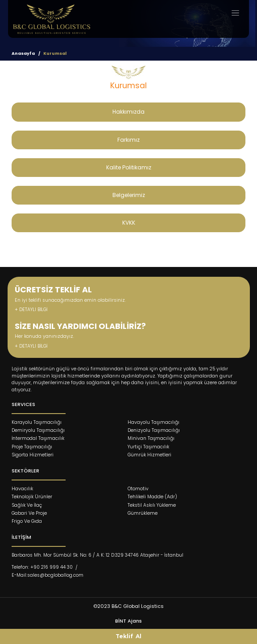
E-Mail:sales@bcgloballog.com (48, 575)
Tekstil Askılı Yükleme (152, 505)
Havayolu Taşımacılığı (153, 422)
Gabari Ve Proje (29, 513)
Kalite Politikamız (129, 167)
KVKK (129, 223)
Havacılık (22, 489)
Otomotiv (138, 489)
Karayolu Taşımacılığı (37, 422)
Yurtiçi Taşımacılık (148, 447)
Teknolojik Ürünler (32, 497)
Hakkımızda (128, 112)
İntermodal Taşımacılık (38, 438)
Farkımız (128, 140)
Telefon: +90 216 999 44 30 (42, 567)
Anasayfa (23, 53)
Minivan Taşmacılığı (151, 438)
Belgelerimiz (129, 195)
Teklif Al (128, 636)
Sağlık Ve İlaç (27, 505)
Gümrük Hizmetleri (149, 455)
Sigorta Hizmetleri (33, 455)
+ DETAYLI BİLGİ (31, 310)
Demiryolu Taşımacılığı (38, 430)
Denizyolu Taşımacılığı (154, 430)
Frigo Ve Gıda (27, 521)
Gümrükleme (143, 513)
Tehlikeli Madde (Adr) (152, 497)
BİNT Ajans (128, 621)
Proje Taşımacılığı (32, 447)
